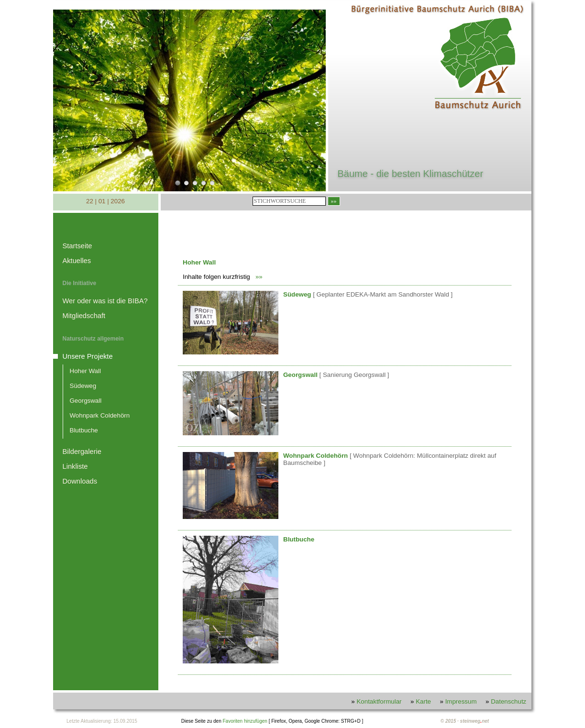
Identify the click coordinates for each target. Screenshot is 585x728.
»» (259, 277)
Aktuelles (77, 261)
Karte (423, 701)
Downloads (80, 481)
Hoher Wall (85, 371)
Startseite (77, 246)
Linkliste (75, 466)
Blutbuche (84, 430)
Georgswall (86, 401)
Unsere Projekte (88, 356)
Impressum (461, 701)
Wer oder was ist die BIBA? (105, 301)
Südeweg (83, 386)
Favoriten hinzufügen (245, 721)
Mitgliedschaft (84, 316)
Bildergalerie (82, 452)
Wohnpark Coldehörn (100, 415)
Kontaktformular (379, 701)
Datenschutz (508, 701)
